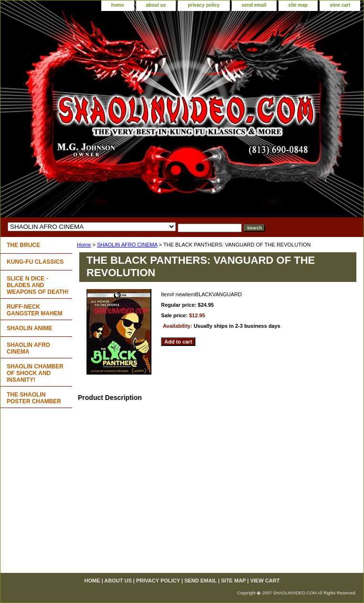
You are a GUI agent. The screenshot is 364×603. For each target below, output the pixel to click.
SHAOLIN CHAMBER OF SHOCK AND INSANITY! (35, 373)
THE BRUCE (23, 245)
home (118, 5)
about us (156, 5)
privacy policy (204, 5)
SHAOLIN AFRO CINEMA (127, 245)
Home (84, 245)
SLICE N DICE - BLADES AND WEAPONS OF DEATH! (38, 285)
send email (254, 5)
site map (298, 5)
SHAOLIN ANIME (30, 328)
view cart (340, 5)
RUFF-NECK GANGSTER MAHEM (35, 310)
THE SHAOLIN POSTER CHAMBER (34, 398)
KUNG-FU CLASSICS (35, 262)
